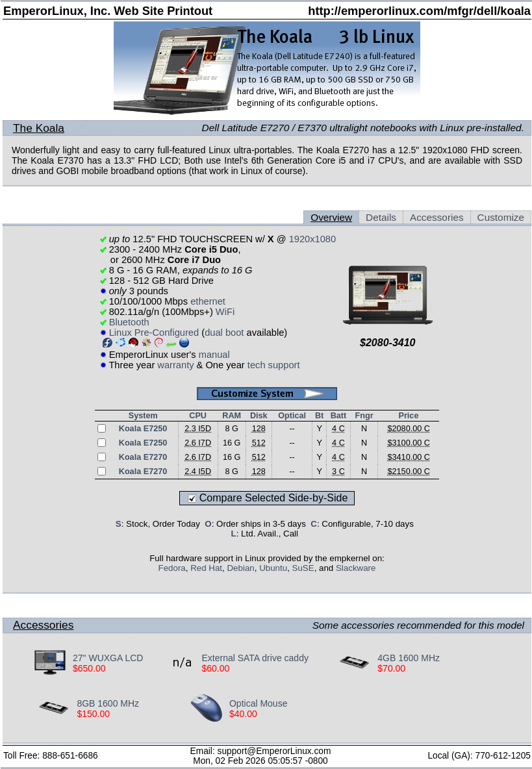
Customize (501, 217)
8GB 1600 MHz (108, 703)
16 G (232, 443)
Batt (339, 416)
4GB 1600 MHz (409, 658)
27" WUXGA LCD (108, 658)
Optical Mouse (258, 703)
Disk (259, 416)
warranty (175, 365)
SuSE (303, 568)
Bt (319, 416)
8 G (231, 429)
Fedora (172, 568)
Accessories (437, 217)
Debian (240, 568)
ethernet (208, 301)
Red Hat (206, 568)
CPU (198, 416)
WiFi (225, 312)
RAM (232, 416)
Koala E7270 (143, 457)
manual (214, 355)
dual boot (224, 333)
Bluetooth (129, 322)
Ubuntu (273, 568)
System (143, 416)
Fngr (364, 416)
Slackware (356, 568)
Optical (292, 416)
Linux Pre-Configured (154, 333)
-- (292, 429)
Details (381, 217)
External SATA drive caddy (255, 658)
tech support (274, 365)
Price (408, 416)
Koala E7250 (143, 429)
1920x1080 (313, 239)
